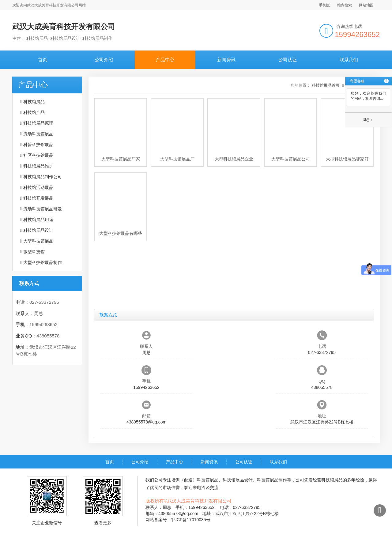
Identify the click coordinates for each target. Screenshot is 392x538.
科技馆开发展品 (38, 198)
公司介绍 (104, 60)
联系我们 (349, 60)
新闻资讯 (226, 60)
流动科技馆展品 (38, 134)
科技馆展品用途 (38, 220)
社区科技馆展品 (38, 155)
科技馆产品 (34, 112)
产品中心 (165, 60)
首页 (43, 60)
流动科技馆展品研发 (43, 209)
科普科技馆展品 (38, 145)
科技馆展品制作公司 (43, 177)
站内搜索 (345, 5)
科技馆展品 (34, 102)
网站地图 (366, 5)
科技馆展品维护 (38, 166)
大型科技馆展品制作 (43, 262)
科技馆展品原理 (38, 123)
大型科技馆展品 (38, 241)
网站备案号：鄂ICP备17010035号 (178, 520)
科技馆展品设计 (38, 230)
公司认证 (288, 60)
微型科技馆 (34, 252)
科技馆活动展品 (38, 187)
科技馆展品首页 (326, 85)
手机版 (324, 5)
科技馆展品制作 (272, 480)
